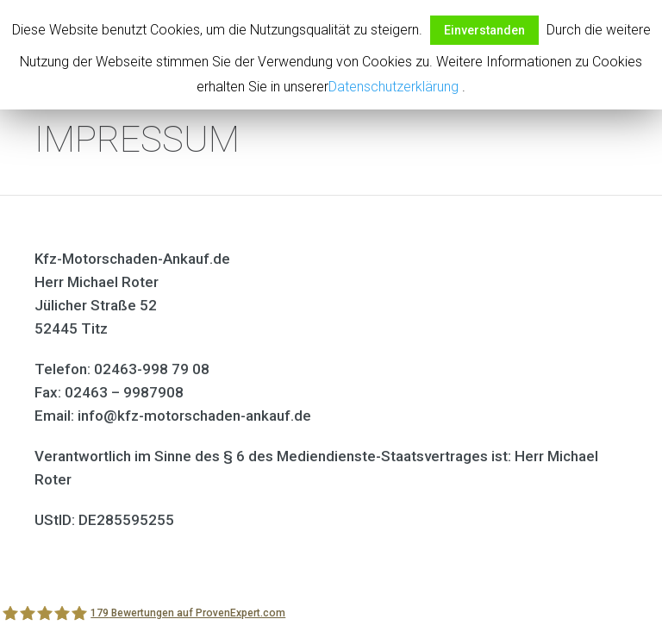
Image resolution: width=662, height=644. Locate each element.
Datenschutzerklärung (393, 87)
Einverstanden (484, 30)
